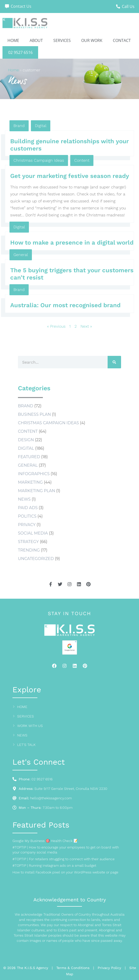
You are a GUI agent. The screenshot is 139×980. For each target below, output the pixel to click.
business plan (34, 414)
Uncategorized (36, 559)
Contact (122, 40)
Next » (86, 326)
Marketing (30, 482)
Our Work (92, 40)
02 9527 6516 (20, 52)
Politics (27, 516)
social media (33, 533)
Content (82, 160)
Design (26, 440)
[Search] (114, 362)
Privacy (27, 525)
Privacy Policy (109, 968)
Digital (41, 126)
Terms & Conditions (73, 968)
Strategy (28, 542)
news (24, 499)
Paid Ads (28, 508)
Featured (29, 457)
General (21, 255)
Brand (19, 126)
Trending (29, 550)
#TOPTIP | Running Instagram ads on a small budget (54, 865)
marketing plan (36, 491)
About (36, 40)
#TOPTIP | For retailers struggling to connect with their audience (64, 859)
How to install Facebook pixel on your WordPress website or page (65, 872)
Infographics (34, 474)
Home (13, 40)
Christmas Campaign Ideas (39, 160)
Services (62, 40)
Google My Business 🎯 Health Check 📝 (45, 841)
